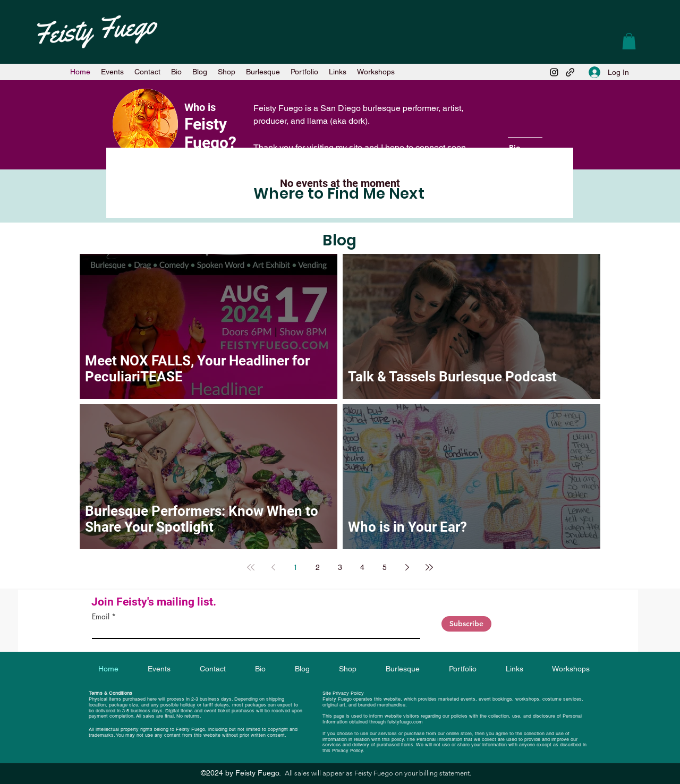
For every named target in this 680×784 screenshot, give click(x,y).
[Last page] (429, 567)
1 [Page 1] (295, 567)
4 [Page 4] (362, 567)
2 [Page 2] (318, 567)
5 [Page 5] (385, 567)
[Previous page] (273, 567)
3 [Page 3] (340, 567)
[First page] (251, 567)
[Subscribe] (466, 624)
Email (101, 617)
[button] (629, 41)
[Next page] (407, 567)
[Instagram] (554, 72)
